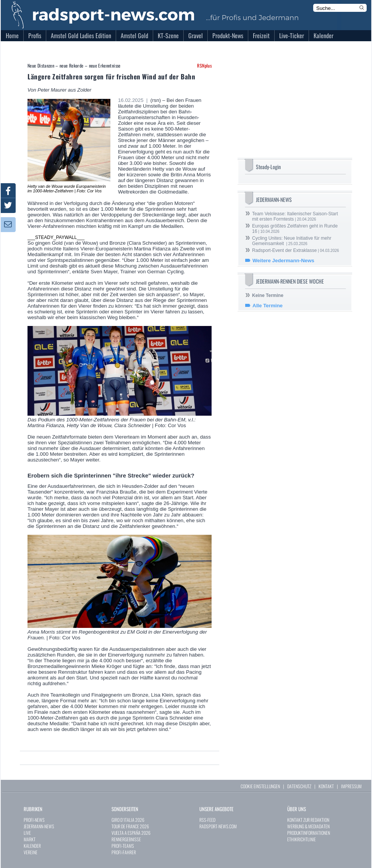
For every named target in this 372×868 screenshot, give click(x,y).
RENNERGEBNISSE (126, 839)
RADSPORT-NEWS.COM (218, 826)
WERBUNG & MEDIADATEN (308, 826)
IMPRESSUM (351, 786)
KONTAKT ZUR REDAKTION (308, 820)
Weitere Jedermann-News (283, 261)
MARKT (30, 839)
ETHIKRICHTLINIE (302, 839)
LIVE (27, 833)
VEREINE (31, 852)
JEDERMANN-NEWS (39, 826)
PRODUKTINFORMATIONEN (309, 833)
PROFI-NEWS (34, 820)
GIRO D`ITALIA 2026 (128, 820)
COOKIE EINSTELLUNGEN (260, 786)
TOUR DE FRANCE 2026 (130, 826)
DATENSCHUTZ (299, 786)
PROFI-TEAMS (123, 846)
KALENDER (32, 846)
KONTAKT (326, 786)
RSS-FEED (207, 820)
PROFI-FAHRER (124, 852)
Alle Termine (268, 306)
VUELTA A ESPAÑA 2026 (131, 833)
